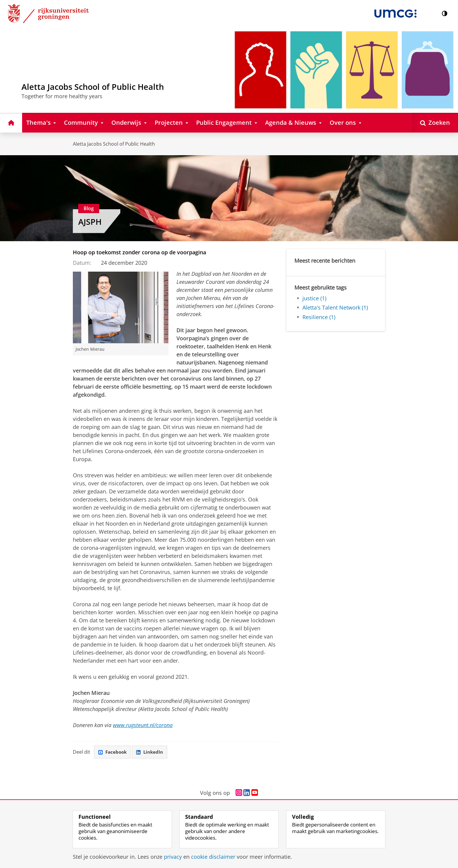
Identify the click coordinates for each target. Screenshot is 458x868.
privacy (173, 857)
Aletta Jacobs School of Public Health (114, 144)
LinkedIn (152, 752)
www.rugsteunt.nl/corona (143, 725)
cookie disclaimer (213, 857)
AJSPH (90, 222)
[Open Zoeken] (435, 123)
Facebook (113, 752)
